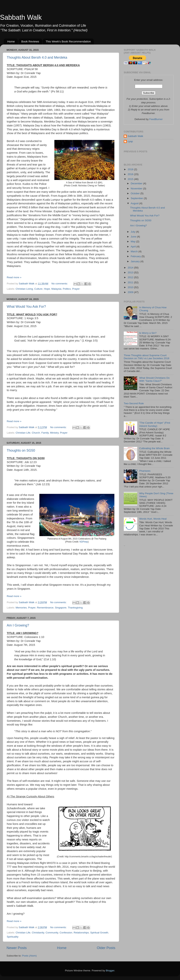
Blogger (110, 971)
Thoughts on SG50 (21, 450)
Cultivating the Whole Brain (154, 448)
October (136, 193)
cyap (130, 141)
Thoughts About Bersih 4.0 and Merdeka (37, 57)
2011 (131, 282)
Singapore (61, 608)
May (133, 241)
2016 (131, 174)
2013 (131, 272)
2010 (131, 287)
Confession (66, 933)
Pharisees (145, 471)
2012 (131, 277)
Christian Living (24, 289)
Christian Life (23, 433)
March (135, 251)
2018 (131, 169)
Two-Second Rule (134, 403)
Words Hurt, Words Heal (153, 519)
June (134, 237)
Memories (21, 608)
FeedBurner (156, 119)
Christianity (38, 933)
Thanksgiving (75, 608)
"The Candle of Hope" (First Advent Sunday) (155, 424)
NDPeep (84, 542)
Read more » (14, 277)
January (136, 261)
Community (52, 933)
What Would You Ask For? (26, 307)
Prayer (76, 289)
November (137, 189)
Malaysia (56, 289)
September (137, 198)
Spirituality (13, 937)
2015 (131, 179)
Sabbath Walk (21, 17)
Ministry (54, 433)
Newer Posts (17, 948)
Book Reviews (30, 41)
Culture (38, 289)
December (137, 183)
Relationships (81, 933)
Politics (67, 289)
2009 (131, 292)
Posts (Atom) (29, 956)
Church (36, 433)
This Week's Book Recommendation (68, 41)
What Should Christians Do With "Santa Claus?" (154, 379)
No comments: (60, 284)
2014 (131, 268)
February (136, 256)
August (135, 203)
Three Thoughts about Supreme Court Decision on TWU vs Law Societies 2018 (147, 357)
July (133, 232)
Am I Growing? (18, 625)
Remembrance (45, 608)
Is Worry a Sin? (148, 333)
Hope (47, 289)
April (134, 247)
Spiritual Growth (99, 933)
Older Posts (106, 948)
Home (11, 41)
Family (45, 433)
